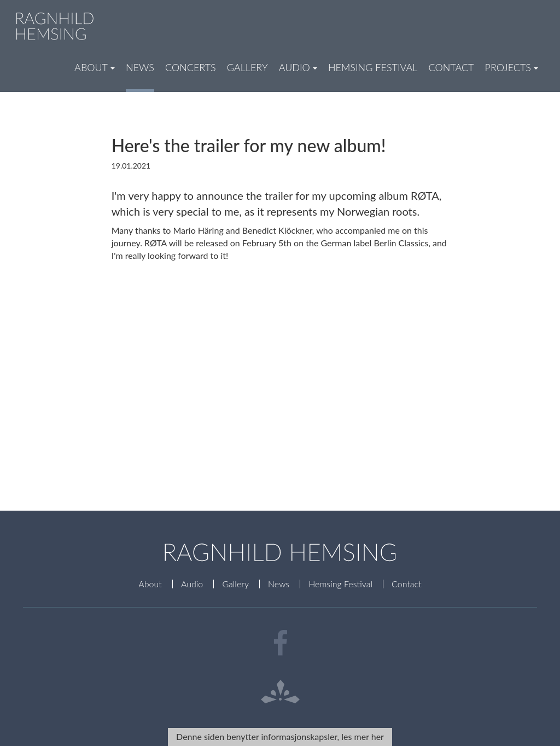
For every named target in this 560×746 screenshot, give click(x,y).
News (140, 67)
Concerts (191, 67)
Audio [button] (298, 67)
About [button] (95, 67)
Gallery (247, 67)
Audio (192, 584)
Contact (451, 67)
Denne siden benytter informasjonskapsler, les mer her (280, 736)
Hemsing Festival (373, 67)
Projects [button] (512, 67)
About (150, 584)
